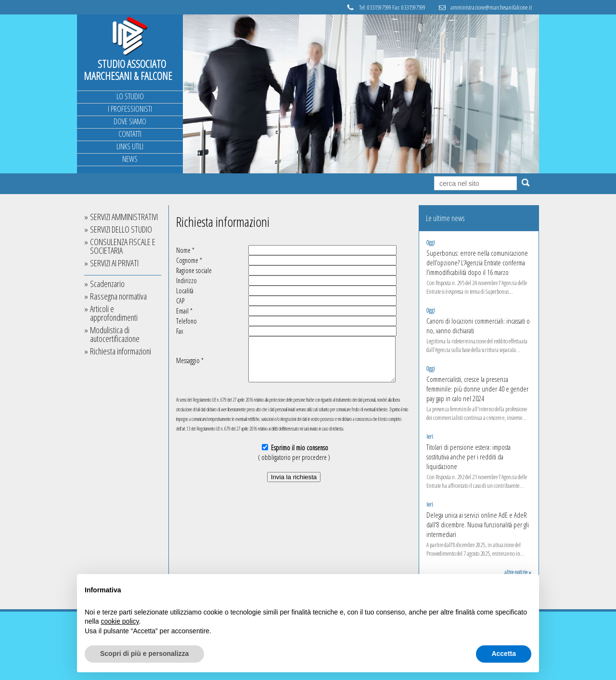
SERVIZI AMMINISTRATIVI (124, 217)
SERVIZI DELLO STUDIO (121, 229)
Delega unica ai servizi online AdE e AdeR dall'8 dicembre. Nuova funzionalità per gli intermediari (478, 524)
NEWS (130, 159)
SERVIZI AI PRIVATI (114, 263)
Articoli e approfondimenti (114, 313)
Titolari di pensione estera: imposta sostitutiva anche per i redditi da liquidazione (468, 457)
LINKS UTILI (130, 146)
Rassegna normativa (118, 296)
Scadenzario (107, 284)
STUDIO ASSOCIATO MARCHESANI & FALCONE (128, 70)
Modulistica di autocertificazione (115, 334)
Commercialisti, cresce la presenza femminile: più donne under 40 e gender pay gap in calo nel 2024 (477, 389)
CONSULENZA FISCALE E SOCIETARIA (123, 246)
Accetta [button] (504, 654)
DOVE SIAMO (130, 121)
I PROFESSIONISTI (130, 109)
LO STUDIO (130, 96)
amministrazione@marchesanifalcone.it (491, 7)
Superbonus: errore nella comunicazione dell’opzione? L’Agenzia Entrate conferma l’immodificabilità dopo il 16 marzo (477, 262)
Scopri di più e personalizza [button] (144, 654)
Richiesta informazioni (121, 351)
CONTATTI (130, 134)
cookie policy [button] (120, 621)
